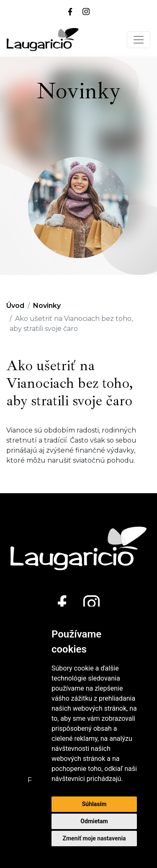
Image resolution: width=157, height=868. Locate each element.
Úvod (15, 306)
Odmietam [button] (94, 821)
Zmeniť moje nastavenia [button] (94, 838)
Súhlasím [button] (94, 804)
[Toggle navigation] (139, 40)
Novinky (47, 306)
